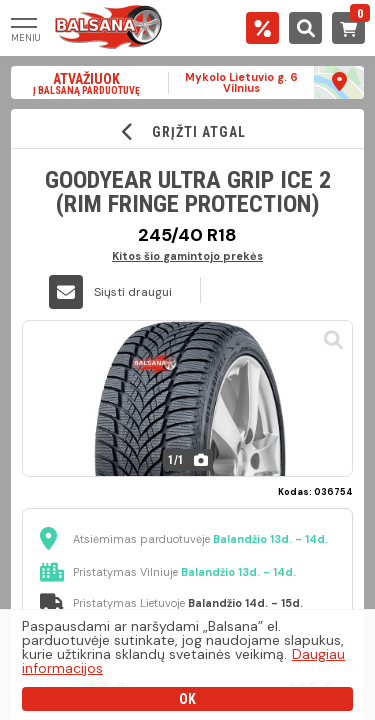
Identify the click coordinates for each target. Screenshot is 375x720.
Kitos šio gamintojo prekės (187, 255)
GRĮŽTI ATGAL (187, 131)
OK (187, 699)
